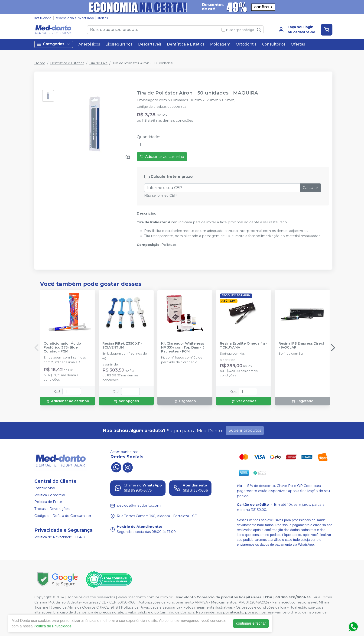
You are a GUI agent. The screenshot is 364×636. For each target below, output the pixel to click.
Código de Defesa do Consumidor (63, 516)
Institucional (43, 18)
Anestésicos (89, 44)
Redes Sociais (65, 18)
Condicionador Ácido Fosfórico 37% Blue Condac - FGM (62, 348)
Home (40, 63)
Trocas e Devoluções (52, 509)
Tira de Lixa (98, 63)
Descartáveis (150, 44)
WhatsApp (86, 18)
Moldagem (220, 44)
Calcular (310, 188)
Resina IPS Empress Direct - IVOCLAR (301, 346)
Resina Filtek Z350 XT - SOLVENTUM (122, 346)
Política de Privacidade (53, 626)
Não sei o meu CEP (160, 196)
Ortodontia (246, 44)
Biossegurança (119, 44)
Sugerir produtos (245, 430)
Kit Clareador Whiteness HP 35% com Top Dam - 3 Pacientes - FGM (183, 348)
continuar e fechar (251, 623)
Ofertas (102, 18)
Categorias (54, 44)
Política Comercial (50, 495)
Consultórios (274, 44)
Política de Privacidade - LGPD (60, 537)
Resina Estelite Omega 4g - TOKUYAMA (244, 346)
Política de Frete (48, 502)
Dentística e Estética (186, 44)
